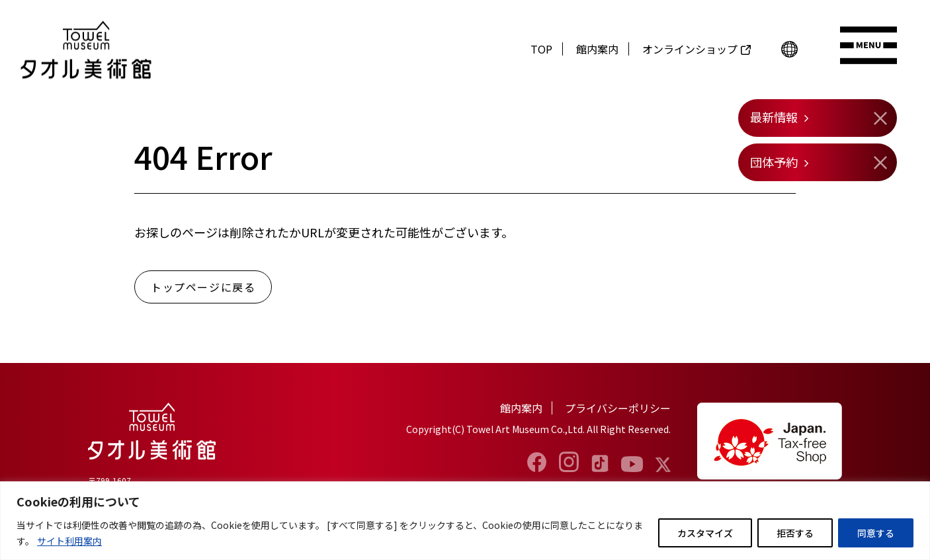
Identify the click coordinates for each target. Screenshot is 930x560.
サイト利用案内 (69, 541)
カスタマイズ (705, 533)
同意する (876, 533)
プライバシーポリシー (618, 408)
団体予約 (774, 162)
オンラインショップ (690, 49)
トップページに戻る (203, 287)
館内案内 (597, 49)
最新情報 (774, 117)
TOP (541, 49)
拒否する (795, 533)
